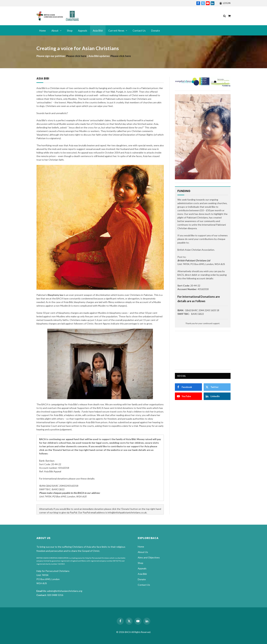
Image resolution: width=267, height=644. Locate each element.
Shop (70, 31)
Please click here (76, 56)
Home (43, 31)
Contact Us (139, 31)
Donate (155, 31)
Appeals (83, 31)
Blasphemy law (56, 295)
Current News (116, 31)
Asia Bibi (98, 31)
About (55, 31)
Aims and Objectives (149, 557)
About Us (143, 552)
